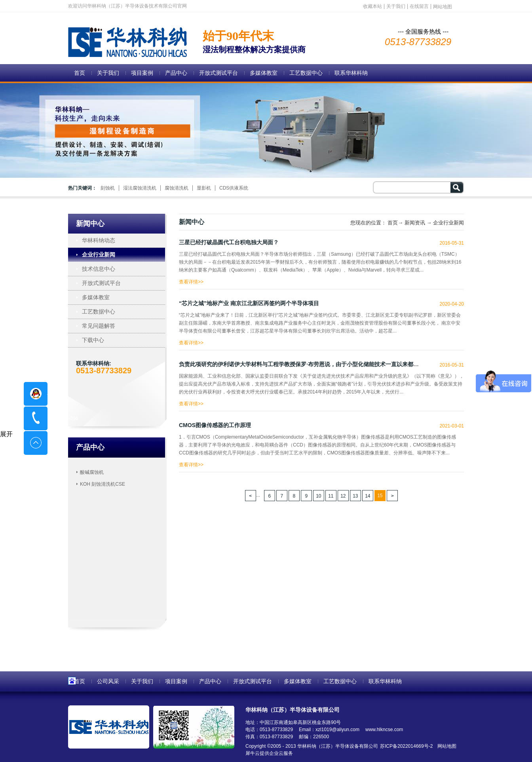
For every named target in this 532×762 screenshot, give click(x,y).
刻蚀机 (108, 188)
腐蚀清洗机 (177, 188)
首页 (80, 73)
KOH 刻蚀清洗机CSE (103, 484)
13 (355, 496)
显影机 (204, 188)
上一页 (251, 496)
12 (343, 496)
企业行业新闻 (448, 223)
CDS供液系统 (234, 188)
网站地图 (446, 746)
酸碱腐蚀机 (92, 472)
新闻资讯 (415, 223)
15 (380, 496)
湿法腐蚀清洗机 (140, 188)
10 (318, 496)
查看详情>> (191, 280)
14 (368, 496)
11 (331, 496)
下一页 (392, 496)
